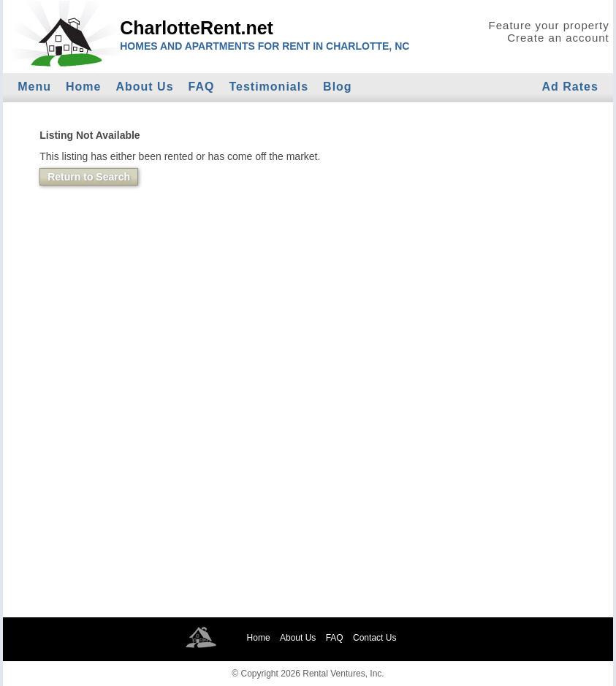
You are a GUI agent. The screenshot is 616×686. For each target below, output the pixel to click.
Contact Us (374, 638)
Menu (34, 87)
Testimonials (269, 87)
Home (83, 87)
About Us (144, 87)
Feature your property (549, 25)
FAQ (202, 87)
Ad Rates (570, 87)
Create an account (558, 38)
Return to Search (89, 177)
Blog (338, 87)
